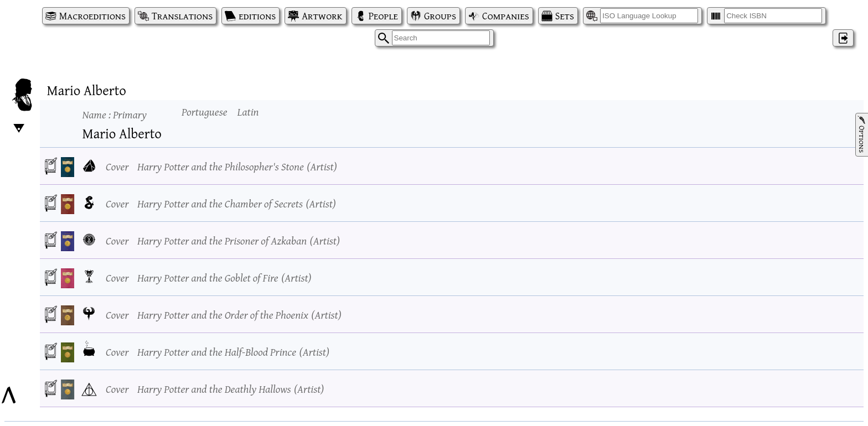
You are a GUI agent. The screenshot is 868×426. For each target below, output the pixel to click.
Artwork (322, 16)
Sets (565, 16)
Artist (322, 166)
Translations (182, 16)
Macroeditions (92, 16)
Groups (440, 16)
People (383, 16)
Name (115, 114)
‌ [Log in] (843, 38)
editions (257, 16)
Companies (506, 16)
